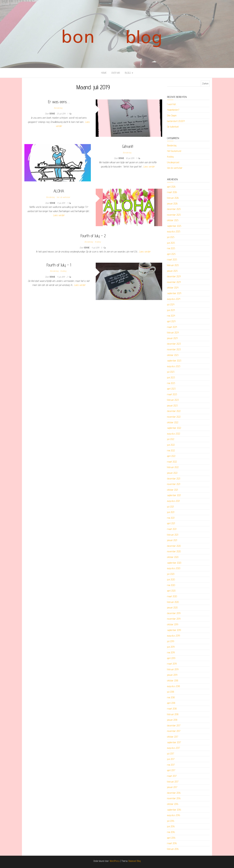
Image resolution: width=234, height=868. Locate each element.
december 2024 (174, 276)
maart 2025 (172, 260)
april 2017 (171, 770)
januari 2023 (172, 406)
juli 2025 (171, 237)
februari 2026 (173, 198)
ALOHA (59, 191)
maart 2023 (172, 394)
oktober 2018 (173, 681)
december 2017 (174, 725)
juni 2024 (171, 310)
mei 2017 (171, 765)
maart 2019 (172, 664)
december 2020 (174, 546)
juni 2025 (171, 243)
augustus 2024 (174, 299)
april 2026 (171, 187)
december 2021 (174, 479)
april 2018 (171, 703)
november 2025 (174, 215)
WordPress (115, 861)
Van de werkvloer (63, 197)
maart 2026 (172, 192)
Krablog (98, 242)
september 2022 (174, 428)
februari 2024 (173, 333)
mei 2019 (171, 652)
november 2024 (174, 282)
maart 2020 (172, 596)
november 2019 (174, 619)
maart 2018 (172, 709)
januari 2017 (172, 787)
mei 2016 (171, 832)
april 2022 (171, 456)
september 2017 (174, 742)
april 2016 (171, 838)
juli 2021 (170, 507)
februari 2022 (173, 467)
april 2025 (171, 254)
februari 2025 (173, 265)
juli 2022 (171, 439)
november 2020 (174, 551)
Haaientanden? (173, 110)
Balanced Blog (135, 861)
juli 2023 (171, 372)
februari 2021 (173, 535)
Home (104, 73)
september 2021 (174, 495)
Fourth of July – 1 (59, 265)
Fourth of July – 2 (93, 236)
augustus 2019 (173, 636)
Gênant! (128, 146)
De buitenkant (173, 127)
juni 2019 (171, 647)
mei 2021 (171, 518)
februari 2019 (173, 669)
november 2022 (174, 417)
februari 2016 (173, 849)
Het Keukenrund (174, 151)
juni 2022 (171, 445)
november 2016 (174, 798)
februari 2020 (173, 602)
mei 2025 (171, 248)
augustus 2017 (173, 748)
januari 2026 (172, 204)
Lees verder (149, 167)
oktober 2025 (173, 220)
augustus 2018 (173, 686)
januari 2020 (172, 608)
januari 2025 (172, 271)
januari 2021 (172, 540)
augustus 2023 (174, 366)
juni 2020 (171, 579)
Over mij (116, 73)
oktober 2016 (173, 804)
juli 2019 (171, 641)
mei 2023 (171, 383)
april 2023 (171, 389)
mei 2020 (171, 585)
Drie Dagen (172, 115)
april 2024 (171, 321)
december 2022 (174, 411)
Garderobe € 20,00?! (176, 121)
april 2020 (171, 591)
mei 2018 (171, 697)
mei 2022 (171, 450)
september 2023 (174, 361)
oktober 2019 (173, 624)
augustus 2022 (174, 434)
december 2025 (174, 209)
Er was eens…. (59, 102)
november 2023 (174, 349)
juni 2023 (171, 377)
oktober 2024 (173, 288)
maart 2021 (172, 529)
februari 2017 (173, 782)
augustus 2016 (174, 815)
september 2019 (174, 630)
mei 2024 (171, 316)
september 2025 (174, 226)
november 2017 (174, 731)
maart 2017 (172, 776)
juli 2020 (171, 574)
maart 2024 (172, 327)
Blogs (129, 73)
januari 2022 (172, 473)
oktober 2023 (173, 355)
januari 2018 (172, 720)
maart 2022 (172, 462)
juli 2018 (171, 692)
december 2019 (174, 613)
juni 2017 (171, 759)
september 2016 (174, 810)
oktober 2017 (173, 737)
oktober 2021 (172, 490)
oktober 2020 (173, 557)
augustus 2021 (173, 501)
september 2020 (174, 563)
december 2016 (174, 793)
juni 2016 (171, 826)
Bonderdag (58, 108)
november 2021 (174, 484)
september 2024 (174, 293)
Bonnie (53, 114)
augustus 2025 (174, 231)
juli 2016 (171, 821)
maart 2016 (172, 843)
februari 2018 (173, 714)
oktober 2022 (173, 422)
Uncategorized (173, 162)
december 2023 (174, 344)
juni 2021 (171, 512)
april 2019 (171, 658)
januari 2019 (172, 675)
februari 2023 (173, 400)
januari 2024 (172, 338)
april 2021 (171, 523)
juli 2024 (171, 304)
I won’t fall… (172, 104)
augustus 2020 (174, 568)
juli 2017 (171, 754)
